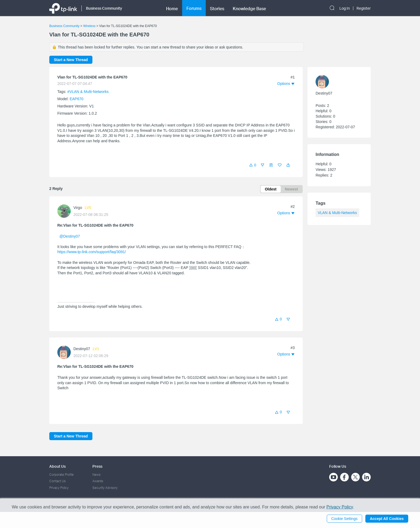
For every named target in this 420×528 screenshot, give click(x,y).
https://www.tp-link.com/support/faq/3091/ (92, 252)
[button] (288, 165)
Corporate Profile (61, 475)
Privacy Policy (59, 488)
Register (364, 8)
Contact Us (57, 481)
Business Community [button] (104, 8)
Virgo (78, 208)
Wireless (89, 26)
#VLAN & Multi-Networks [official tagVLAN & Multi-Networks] (88, 92)
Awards (98, 481)
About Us (57, 466)
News (96, 475)
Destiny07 (82, 349)
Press (97, 466)
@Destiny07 (70, 236)
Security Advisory (105, 488)
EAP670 (76, 99)
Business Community (64, 26)
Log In (345, 8)
